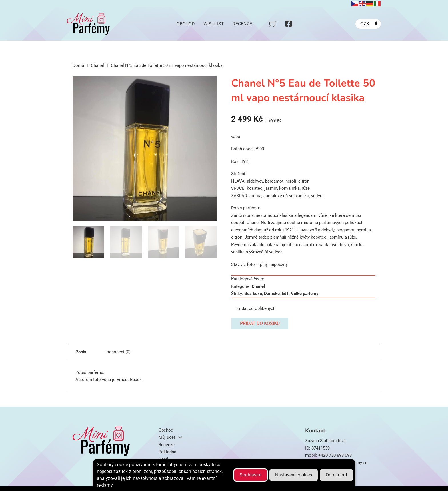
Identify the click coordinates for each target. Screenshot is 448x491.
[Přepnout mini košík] (273, 24)
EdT (285, 294)
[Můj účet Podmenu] (180, 437)
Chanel (97, 65)
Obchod (186, 24)
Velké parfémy (305, 294)
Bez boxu (253, 294)
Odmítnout (336, 475)
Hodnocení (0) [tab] (117, 352)
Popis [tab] (81, 352)
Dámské (272, 294)
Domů (78, 65)
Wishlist (214, 24)
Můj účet (167, 437)
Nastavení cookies (294, 475)
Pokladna (167, 452)
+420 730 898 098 (335, 455)
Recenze (242, 24)
